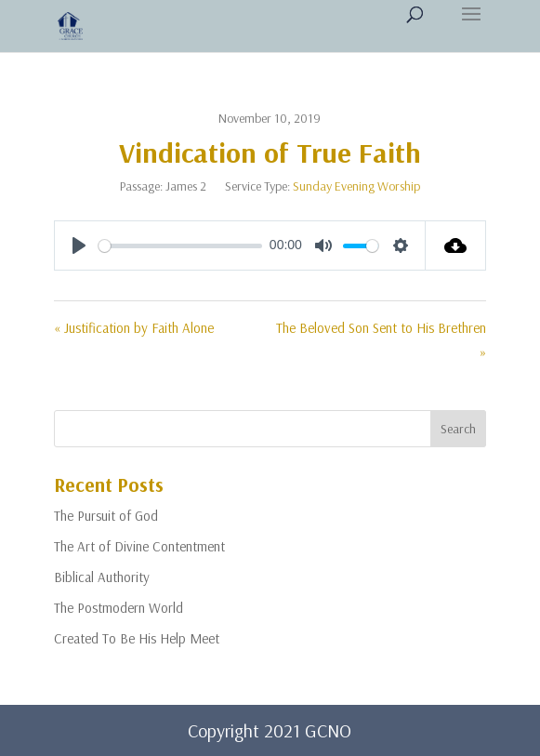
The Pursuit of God (106, 516)
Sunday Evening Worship (356, 186)
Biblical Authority (102, 577)
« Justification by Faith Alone (134, 328)
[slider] (180, 246)
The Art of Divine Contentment (139, 546)
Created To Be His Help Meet (137, 638)
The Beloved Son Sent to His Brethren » (381, 340)
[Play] (79, 245)
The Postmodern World (119, 608)
